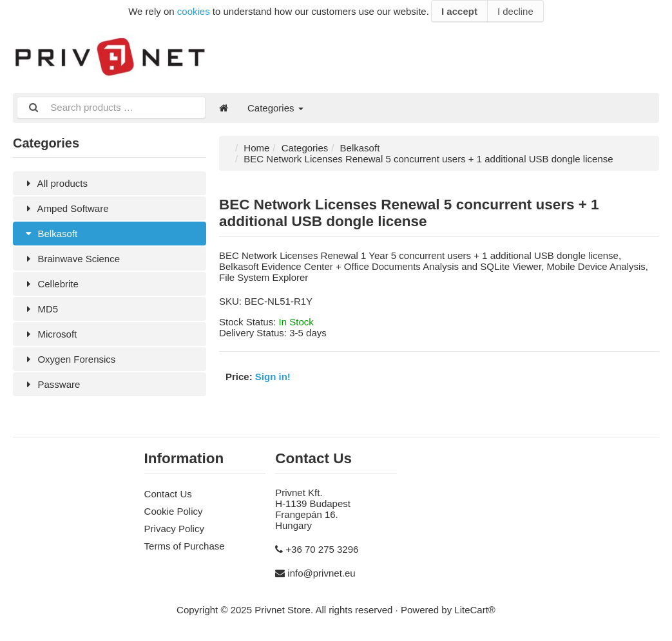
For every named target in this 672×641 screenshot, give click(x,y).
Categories (275, 108)
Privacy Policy (174, 529)
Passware (51, 384)
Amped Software (66, 208)
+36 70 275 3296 (322, 549)
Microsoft (50, 334)
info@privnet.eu (321, 573)
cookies (194, 11)
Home (256, 148)
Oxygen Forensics (69, 359)
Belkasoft (50, 234)
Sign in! (273, 377)
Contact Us (168, 494)
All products (55, 183)
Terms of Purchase (185, 546)
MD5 (40, 309)
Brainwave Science (71, 259)
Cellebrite (51, 284)
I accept (459, 11)
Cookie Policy (174, 511)
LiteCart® (475, 610)
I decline (515, 11)
